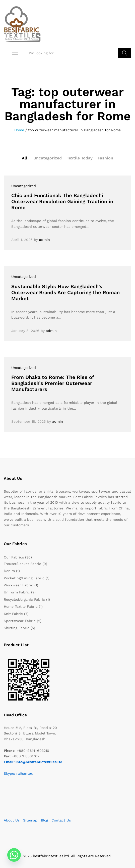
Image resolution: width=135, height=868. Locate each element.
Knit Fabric (13, 614)
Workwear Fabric (18, 585)
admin (45, 240)
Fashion (105, 158)
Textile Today (80, 158)
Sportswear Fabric (20, 621)
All (24, 158)
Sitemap (30, 820)
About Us (12, 820)
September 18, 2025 (28, 421)
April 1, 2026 (22, 240)
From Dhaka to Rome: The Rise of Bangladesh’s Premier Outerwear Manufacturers (53, 383)
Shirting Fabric (17, 628)
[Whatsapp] (14, 855)
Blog (44, 820)
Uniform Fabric (17, 592)
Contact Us (61, 820)
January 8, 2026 (25, 331)
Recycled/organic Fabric (24, 599)
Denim (9, 571)
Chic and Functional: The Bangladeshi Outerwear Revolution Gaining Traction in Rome (62, 201)
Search (125, 53)
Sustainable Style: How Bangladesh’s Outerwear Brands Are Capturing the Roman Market (65, 292)
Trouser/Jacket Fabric (22, 564)
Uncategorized (48, 158)
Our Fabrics (14, 557)
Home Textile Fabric (21, 606)
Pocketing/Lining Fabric (24, 578)
